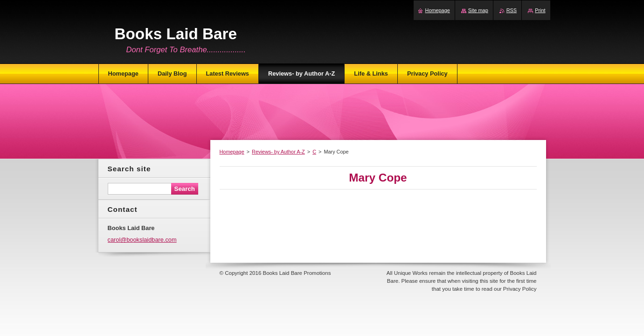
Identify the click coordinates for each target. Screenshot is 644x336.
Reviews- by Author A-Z (278, 152)
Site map (478, 10)
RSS (512, 10)
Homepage (232, 152)
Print (540, 10)
